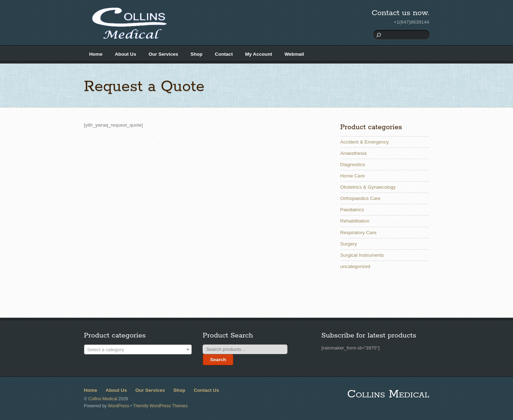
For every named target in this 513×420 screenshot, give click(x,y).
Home (96, 54)
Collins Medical (103, 399)
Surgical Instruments (362, 255)
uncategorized (355, 266)
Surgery (349, 244)
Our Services (163, 54)
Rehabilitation (355, 221)
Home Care (353, 176)
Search (218, 360)
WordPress (119, 406)
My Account (259, 54)
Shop (197, 54)
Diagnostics (353, 165)
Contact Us (207, 390)
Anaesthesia (354, 153)
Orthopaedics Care (360, 198)
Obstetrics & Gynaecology (368, 187)
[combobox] (138, 349)
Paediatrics (352, 210)
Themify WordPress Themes (160, 406)
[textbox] (138, 350)
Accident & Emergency (365, 142)
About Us (125, 54)
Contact (224, 54)
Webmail (294, 54)
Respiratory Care (359, 233)
